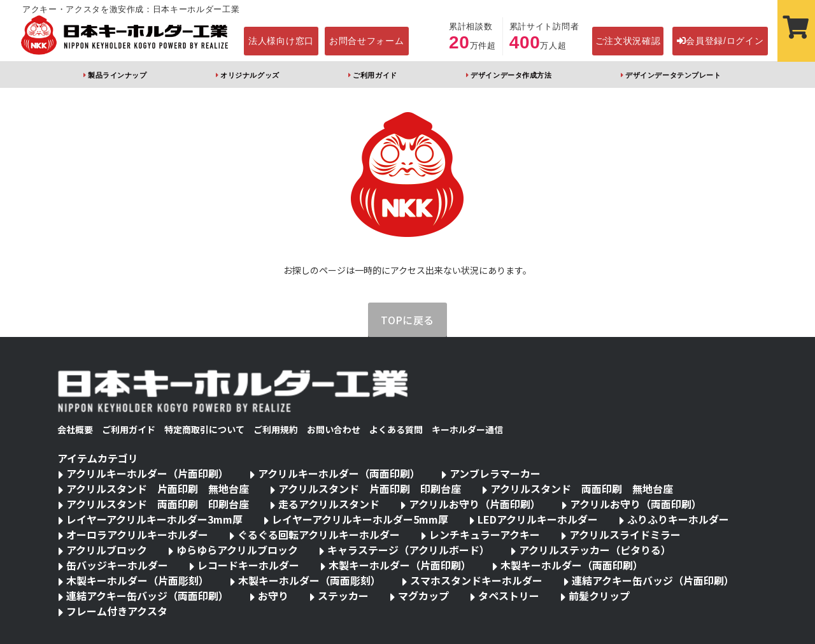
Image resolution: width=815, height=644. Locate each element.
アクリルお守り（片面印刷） (475, 504)
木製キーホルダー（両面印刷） (572, 565)
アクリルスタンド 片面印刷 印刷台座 (370, 489)
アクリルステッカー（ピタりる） (595, 550)
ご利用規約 (276, 429)
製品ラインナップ (117, 75)
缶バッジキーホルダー (117, 565)
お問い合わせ (334, 429)
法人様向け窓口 (281, 41)
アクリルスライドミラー (625, 534)
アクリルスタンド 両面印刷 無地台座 (582, 489)
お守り (273, 596)
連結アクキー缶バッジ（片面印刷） (653, 580)
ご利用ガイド (375, 75)
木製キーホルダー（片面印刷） (400, 565)
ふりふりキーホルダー (678, 519)
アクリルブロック (107, 550)
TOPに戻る (407, 320)
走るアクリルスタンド (329, 504)
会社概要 (75, 429)
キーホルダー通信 (467, 429)
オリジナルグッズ (250, 75)
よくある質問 (396, 429)
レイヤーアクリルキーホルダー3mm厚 (154, 519)
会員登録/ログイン (720, 41)
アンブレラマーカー (495, 473)
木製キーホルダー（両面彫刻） (309, 580)
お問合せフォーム (367, 41)
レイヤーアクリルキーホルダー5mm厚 (360, 519)
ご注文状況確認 (628, 41)
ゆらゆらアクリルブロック (237, 550)
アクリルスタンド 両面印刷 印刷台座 (158, 504)
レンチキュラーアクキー (485, 534)
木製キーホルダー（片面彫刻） (138, 580)
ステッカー (343, 596)
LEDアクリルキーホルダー (538, 519)
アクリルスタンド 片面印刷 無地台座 (158, 489)
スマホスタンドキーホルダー (476, 580)
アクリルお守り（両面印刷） (636, 504)
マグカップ (423, 596)
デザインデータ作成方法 (511, 75)
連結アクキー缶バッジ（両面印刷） (147, 596)
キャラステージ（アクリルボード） (408, 550)
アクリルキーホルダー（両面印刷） (339, 473)
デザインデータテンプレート (673, 75)
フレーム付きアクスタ (117, 611)
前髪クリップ (599, 596)
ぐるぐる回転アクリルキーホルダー (319, 534)
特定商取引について (204, 429)
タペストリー (509, 596)
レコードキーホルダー (248, 565)
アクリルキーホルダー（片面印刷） (147, 473)
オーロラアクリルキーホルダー (137, 534)
